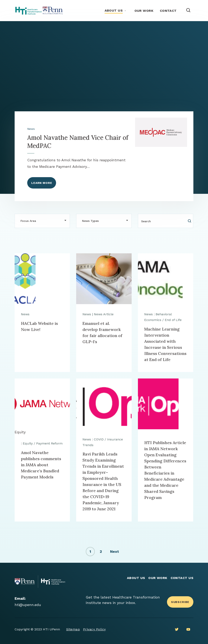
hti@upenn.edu (28, 605)
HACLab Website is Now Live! (39, 326)
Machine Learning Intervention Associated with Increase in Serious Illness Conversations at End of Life (165, 344)
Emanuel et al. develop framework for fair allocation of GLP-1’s (102, 332)
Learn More (42, 183)
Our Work (144, 11)
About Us (114, 10)
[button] (42, 221)
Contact (168, 11)
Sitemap (73, 629)
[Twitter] (177, 629)
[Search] (166, 221)
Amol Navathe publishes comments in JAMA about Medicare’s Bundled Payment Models (41, 465)
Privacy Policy (94, 629)
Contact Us (182, 578)
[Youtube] (188, 629)
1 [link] (90, 551)
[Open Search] (188, 11)
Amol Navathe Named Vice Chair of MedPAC (78, 142)
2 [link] (101, 551)
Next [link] (115, 551)
